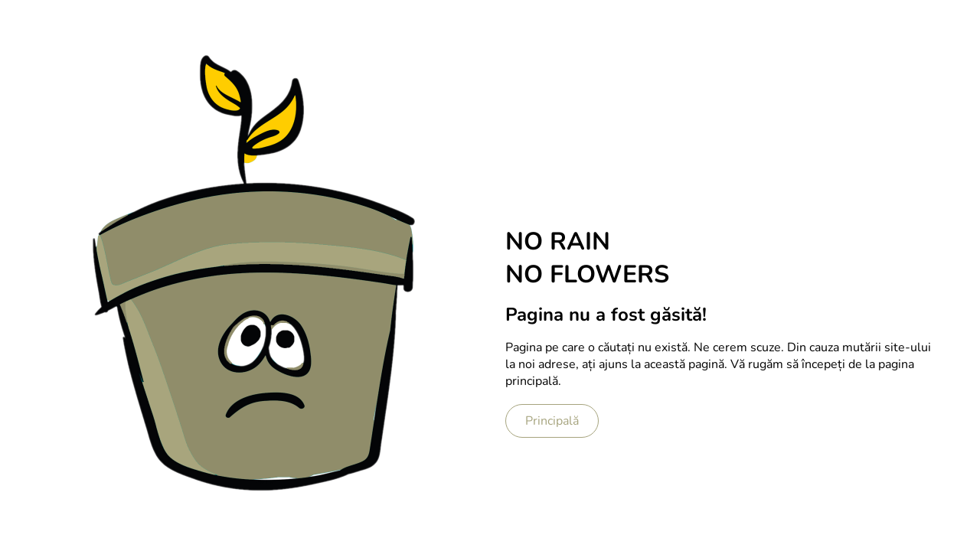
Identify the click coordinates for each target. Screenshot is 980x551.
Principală (552, 421)
